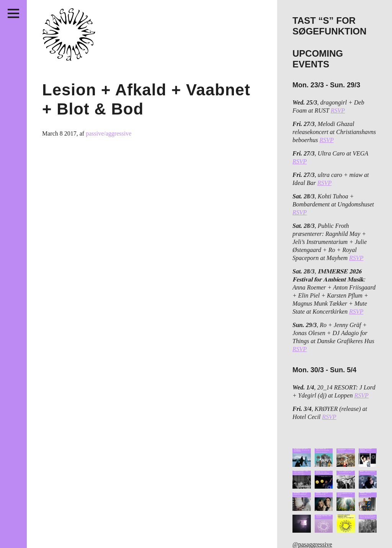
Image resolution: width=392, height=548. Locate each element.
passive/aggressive (109, 133)
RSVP (338, 110)
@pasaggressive (312, 544)
